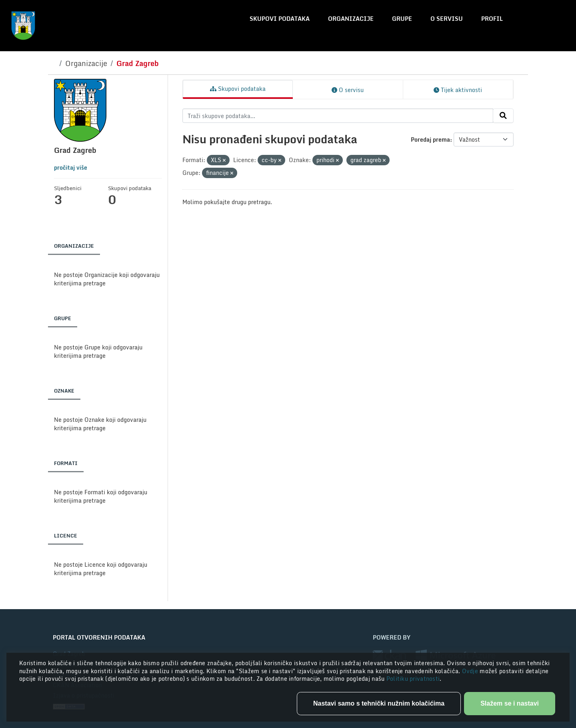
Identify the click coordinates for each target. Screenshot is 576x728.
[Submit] (503, 116)
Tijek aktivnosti (458, 90)
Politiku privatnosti (413, 679)
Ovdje (471, 671)
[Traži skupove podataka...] (338, 116)
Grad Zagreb (138, 63)
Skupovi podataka (280, 19)
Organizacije (351, 19)
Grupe (402, 19)
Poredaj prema (430, 139)
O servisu (447, 19)
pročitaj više (71, 167)
